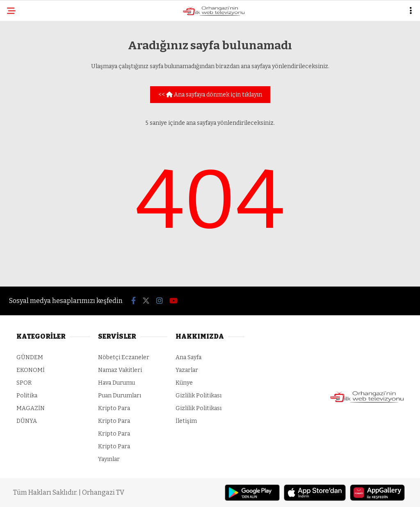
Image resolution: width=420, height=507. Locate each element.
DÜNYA (27, 421)
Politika (27, 396)
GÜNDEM (30, 357)
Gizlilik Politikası (199, 396)
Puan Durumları (120, 396)
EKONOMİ (31, 370)
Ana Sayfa (188, 357)
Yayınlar (109, 459)
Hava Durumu (116, 383)
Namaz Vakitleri (120, 370)
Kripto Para (114, 408)
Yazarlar (187, 370)
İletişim (186, 421)
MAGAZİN (31, 408)
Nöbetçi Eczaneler (124, 357)
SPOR (24, 383)
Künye (184, 383)
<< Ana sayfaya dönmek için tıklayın (210, 95)
